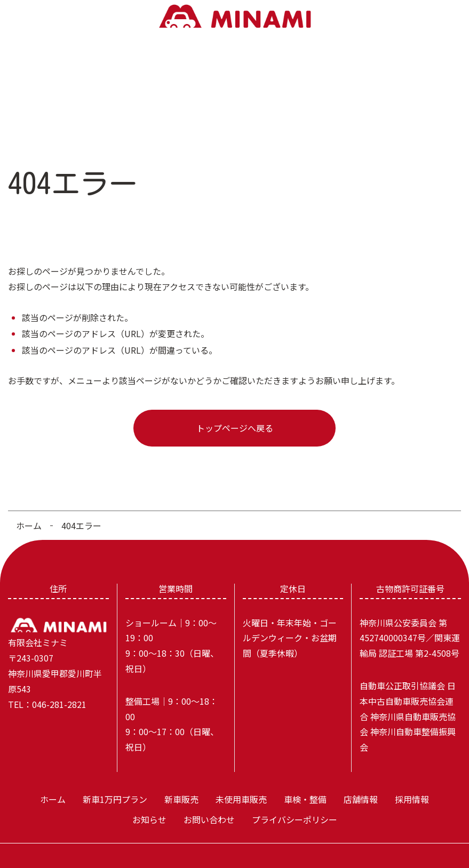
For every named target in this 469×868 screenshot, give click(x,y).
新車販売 (136, 77)
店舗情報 (291, 77)
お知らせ (379, 77)
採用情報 (335, 77)
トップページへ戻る (235, 408)
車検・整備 (243, 77)
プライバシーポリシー (295, 800)
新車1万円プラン (76, 77)
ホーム (25, 77)
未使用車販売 (189, 77)
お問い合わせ (431, 77)
